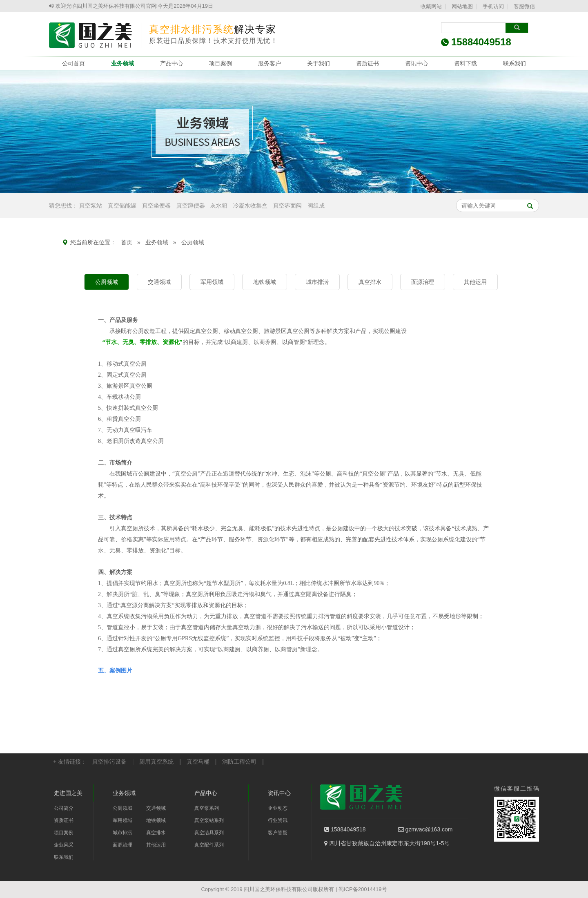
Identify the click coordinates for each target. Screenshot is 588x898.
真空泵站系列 (209, 820)
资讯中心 (416, 63)
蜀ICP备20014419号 (363, 889)
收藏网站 (431, 6)
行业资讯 (278, 820)
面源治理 (423, 282)
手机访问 (493, 6)
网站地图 (462, 6)
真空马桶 (198, 762)
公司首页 (73, 63)
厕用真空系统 (156, 762)
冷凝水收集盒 (250, 206)
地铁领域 (265, 282)
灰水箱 (219, 206)
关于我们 (318, 63)
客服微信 (524, 6)
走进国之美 (68, 793)
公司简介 (64, 808)
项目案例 (220, 63)
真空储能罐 (122, 206)
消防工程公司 (239, 762)
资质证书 (367, 63)
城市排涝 (317, 282)
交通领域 (159, 282)
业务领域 (122, 63)
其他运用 (475, 282)
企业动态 (278, 808)
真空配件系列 (209, 845)
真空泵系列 (207, 808)
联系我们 (514, 63)
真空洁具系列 (209, 833)
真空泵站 (91, 206)
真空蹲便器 (191, 206)
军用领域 (212, 282)
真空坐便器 (156, 206)
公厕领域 (107, 282)
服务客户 (269, 63)
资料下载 (465, 63)
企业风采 (64, 845)
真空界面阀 (287, 206)
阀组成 (316, 206)
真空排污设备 (109, 762)
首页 (127, 242)
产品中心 (171, 63)
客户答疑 (278, 833)
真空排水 (370, 282)
